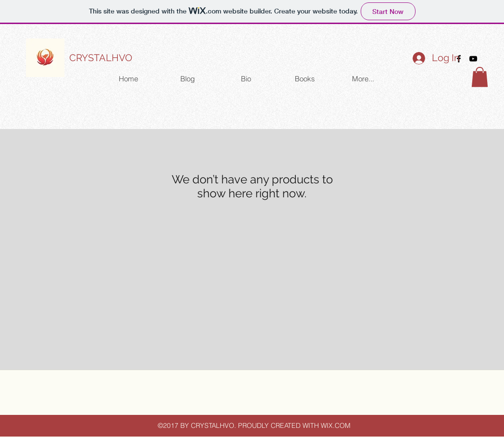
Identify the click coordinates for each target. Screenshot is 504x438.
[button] (480, 77)
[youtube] (473, 59)
